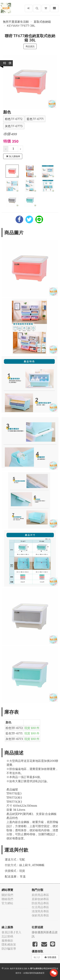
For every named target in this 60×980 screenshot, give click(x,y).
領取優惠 (50, 957)
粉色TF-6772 (14, 119)
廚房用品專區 (40, 895)
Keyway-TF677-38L (21, 26)
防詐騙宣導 (9, 949)
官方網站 (7, 903)
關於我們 (7, 895)
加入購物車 (13, 156)
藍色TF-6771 (35, 119)
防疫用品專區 (40, 903)
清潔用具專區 (40, 911)
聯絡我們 (7, 899)
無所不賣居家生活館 (16, 22)
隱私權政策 (9, 944)
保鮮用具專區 (40, 915)
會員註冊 (7, 932)
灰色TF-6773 (14, 126)
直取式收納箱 (42, 22)
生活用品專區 (40, 907)
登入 (18, 932)
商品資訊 (30, 46)
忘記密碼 (7, 936)
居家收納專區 (40, 899)
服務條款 (7, 941)
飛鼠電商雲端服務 (33, 973)
